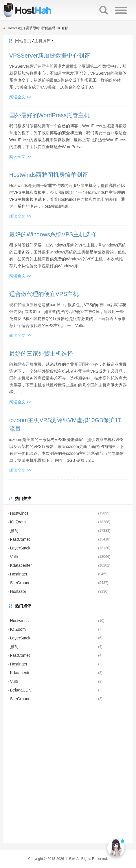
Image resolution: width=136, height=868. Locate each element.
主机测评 (43, 41)
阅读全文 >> (20, 97)
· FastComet (19, 539)
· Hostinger (18, 574)
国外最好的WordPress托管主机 (50, 115)
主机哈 (70, 859)
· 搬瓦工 (15, 531)
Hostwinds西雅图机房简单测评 (49, 175)
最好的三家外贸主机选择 (41, 354)
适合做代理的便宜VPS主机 (44, 294)
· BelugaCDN (20, 690)
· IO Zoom (17, 522)
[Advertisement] (68, 775)
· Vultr (13, 557)
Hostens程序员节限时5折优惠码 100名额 (38, 28)
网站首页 (23, 41)
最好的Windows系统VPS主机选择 (53, 234)
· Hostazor (17, 591)
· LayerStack (19, 548)
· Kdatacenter (20, 565)
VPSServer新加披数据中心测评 (50, 56)
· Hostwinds (18, 513)
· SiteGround (19, 583)
